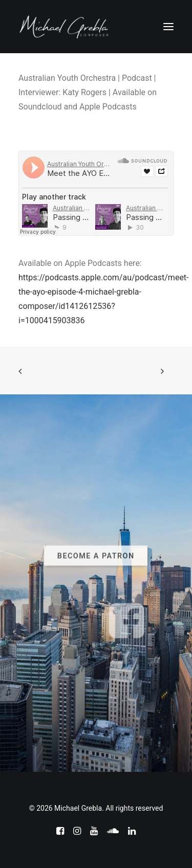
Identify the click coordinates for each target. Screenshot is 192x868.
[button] (168, 27)
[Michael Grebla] (64, 27)
